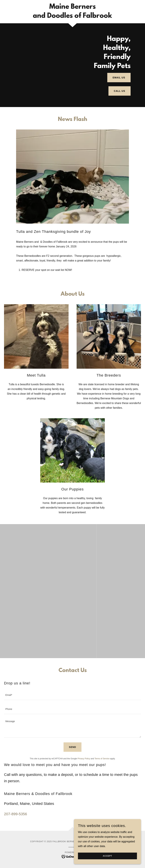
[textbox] (72, 695)
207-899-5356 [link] (16, 814)
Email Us (119, 78)
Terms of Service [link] (102, 759)
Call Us (119, 91)
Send (72, 747)
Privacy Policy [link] (84, 759)
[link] (73, 17)
